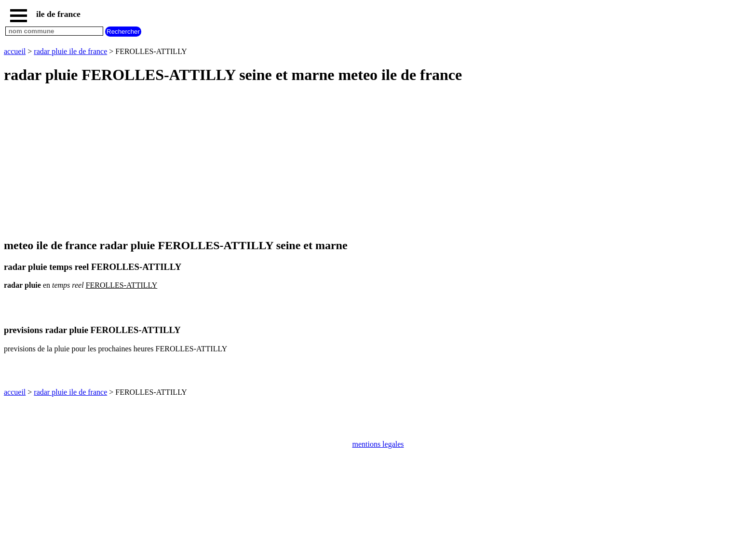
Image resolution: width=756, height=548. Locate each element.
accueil (15, 51)
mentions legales (378, 444)
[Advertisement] (293, 162)
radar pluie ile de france (70, 51)
